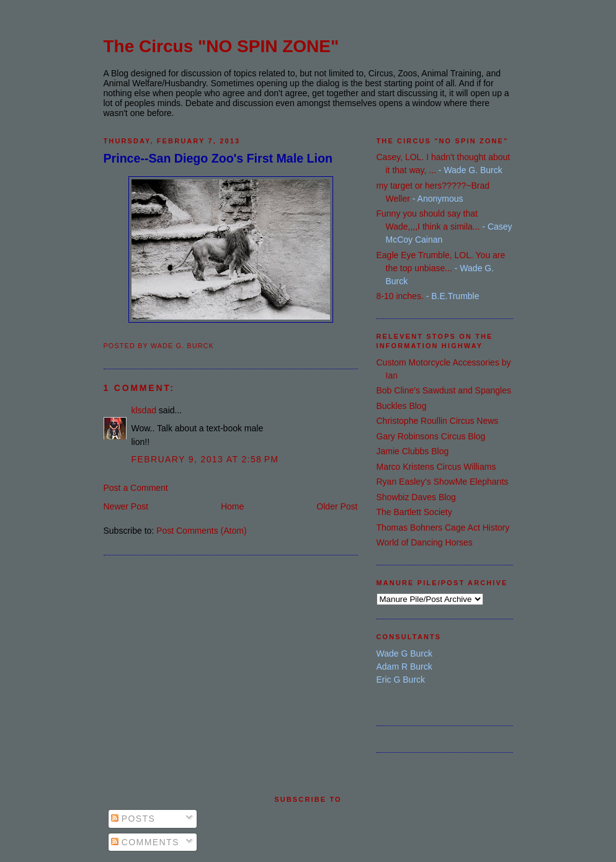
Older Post (337, 506)
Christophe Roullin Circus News (438, 421)
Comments (145, 842)
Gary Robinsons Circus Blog (431, 436)
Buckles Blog (402, 406)
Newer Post (126, 506)
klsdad (144, 410)
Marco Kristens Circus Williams (436, 467)
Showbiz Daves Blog (416, 497)
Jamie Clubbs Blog (413, 451)
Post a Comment (136, 488)
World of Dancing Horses (425, 542)
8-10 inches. (400, 296)
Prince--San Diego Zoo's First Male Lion (218, 158)
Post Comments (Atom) (201, 531)
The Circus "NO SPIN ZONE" (221, 46)
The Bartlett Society (414, 512)
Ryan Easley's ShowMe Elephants (443, 482)
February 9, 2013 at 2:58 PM (205, 459)
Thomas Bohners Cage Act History (443, 528)
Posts (133, 819)
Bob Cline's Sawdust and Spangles (444, 390)
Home (232, 506)
